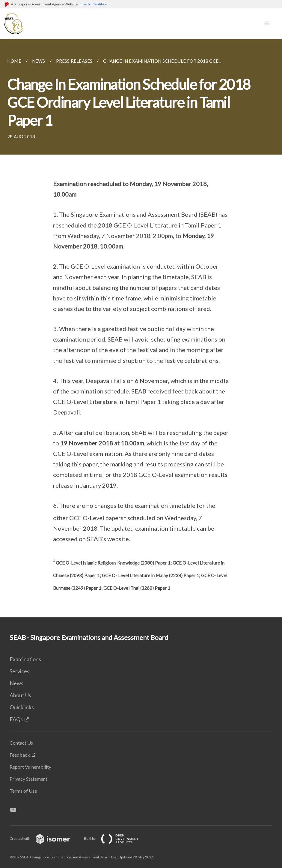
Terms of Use (23, 791)
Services (19, 671)
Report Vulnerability (30, 767)
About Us (20, 695)
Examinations (25, 659)
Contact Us (21, 743)
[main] (141, 328)
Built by (116, 838)
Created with (45, 838)
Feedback (20, 755)
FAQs (16, 719)
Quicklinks (22, 707)
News (16, 683)
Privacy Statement (28, 779)
